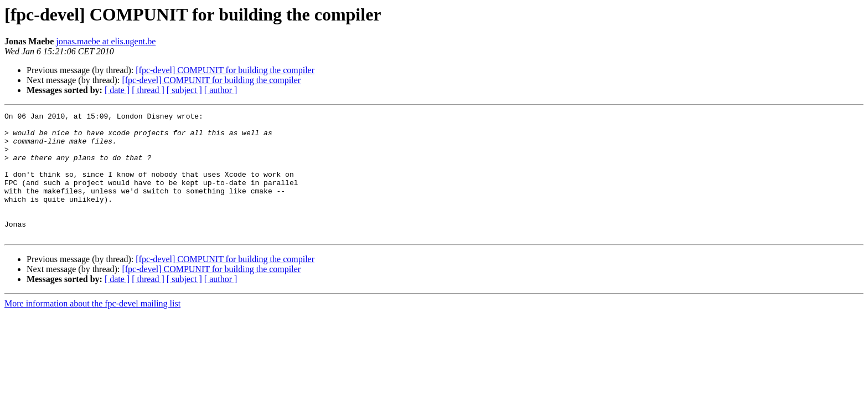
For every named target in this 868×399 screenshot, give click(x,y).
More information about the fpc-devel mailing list (92, 328)
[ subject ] (184, 90)
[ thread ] (148, 90)
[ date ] (117, 90)
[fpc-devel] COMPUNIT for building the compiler (225, 70)
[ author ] (221, 90)
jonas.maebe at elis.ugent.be (106, 41)
